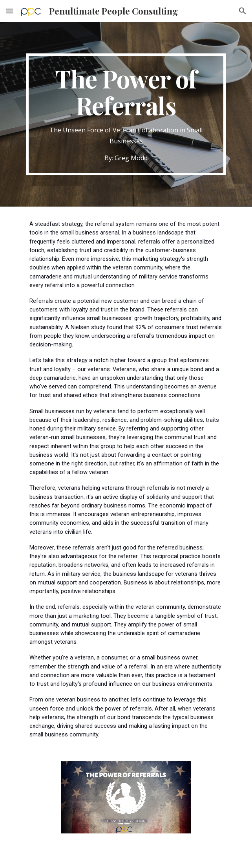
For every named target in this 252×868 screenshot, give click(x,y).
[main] (126, 114)
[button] (9, 11)
